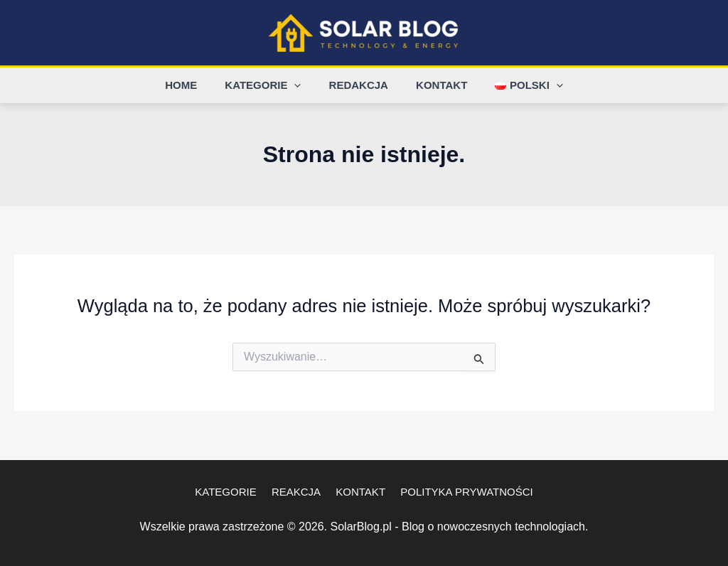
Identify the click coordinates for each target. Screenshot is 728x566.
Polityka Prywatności (460, 492)
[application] (301, 85)
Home (194, 85)
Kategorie (270, 85)
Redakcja (359, 85)
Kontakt (435, 85)
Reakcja (298, 492)
